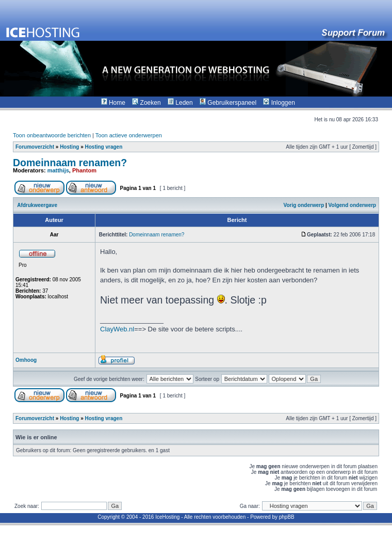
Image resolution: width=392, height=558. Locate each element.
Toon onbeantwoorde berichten (52, 135)
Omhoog (26, 360)
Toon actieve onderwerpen (129, 135)
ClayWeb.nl (117, 329)
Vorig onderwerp (304, 205)
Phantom (84, 170)
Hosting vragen (103, 147)
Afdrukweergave (37, 205)
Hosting (69, 147)
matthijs (58, 170)
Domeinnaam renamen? (70, 163)
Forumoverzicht (35, 147)
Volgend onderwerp (353, 205)
